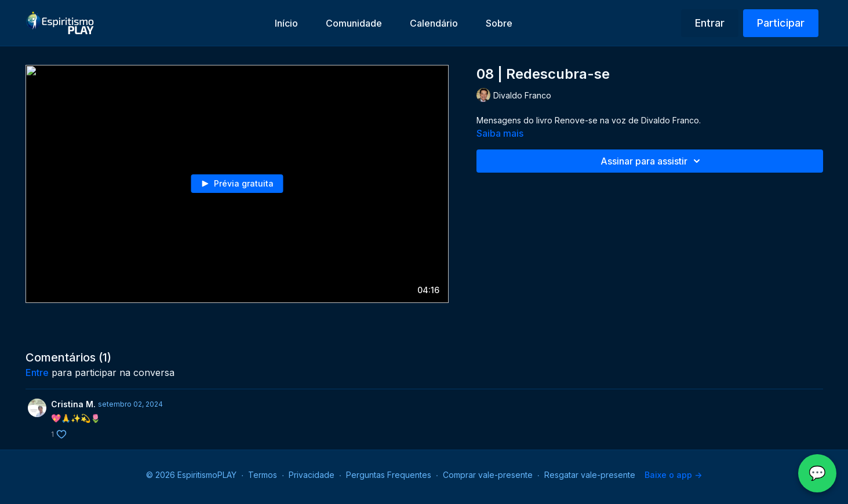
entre (37, 372)
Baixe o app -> (673, 475)
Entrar (710, 23)
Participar (781, 23)
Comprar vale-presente (488, 475)
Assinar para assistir (652, 161)
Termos (263, 475)
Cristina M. (73, 404)
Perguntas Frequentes (389, 475)
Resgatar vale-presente (590, 475)
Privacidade (312, 475)
